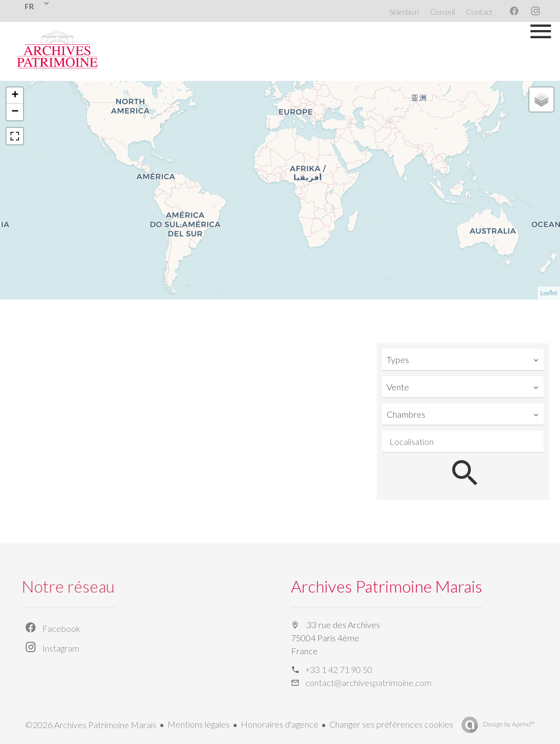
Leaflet (549, 293)
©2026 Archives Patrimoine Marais (91, 725)
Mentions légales (199, 724)
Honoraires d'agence (279, 724)
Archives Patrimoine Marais (387, 586)
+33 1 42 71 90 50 (339, 669)
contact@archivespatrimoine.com (368, 683)
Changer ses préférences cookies (391, 724)
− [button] (15, 112)
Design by (508, 724)
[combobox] (463, 360)
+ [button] (15, 96)
